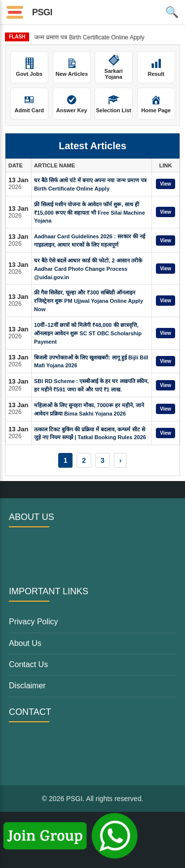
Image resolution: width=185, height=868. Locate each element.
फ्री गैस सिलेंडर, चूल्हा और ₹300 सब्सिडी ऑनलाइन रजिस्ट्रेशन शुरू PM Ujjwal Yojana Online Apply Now (89, 301)
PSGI (42, 12)
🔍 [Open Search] (172, 12)
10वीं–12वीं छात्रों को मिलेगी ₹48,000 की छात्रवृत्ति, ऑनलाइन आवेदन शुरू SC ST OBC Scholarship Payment (88, 333)
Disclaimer (27, 686)
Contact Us (28, 664)
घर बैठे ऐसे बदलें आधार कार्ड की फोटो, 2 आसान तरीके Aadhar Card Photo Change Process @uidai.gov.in (88, 269)
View (166, 184)
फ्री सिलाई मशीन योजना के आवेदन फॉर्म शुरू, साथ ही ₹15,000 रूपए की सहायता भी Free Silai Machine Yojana (90, 213)
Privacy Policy (34, 622)
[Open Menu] (15, 12)
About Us (25, 643)
